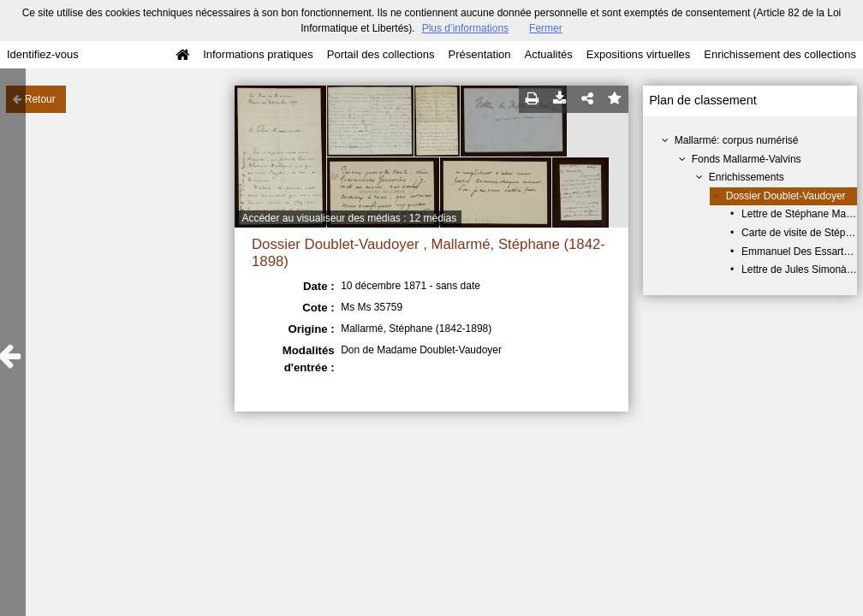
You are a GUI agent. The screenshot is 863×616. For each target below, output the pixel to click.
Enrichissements (747, 177)
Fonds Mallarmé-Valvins (747, 159)
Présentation (479, 54)
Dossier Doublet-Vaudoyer (786, 196)
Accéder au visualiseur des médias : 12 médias (349, 218)
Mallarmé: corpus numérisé (737, 140)
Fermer (546, 28)
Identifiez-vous (43, 54)
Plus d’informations (465, 28)
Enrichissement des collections (780, 54)
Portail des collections (381, 54)
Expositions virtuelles (638, 54)
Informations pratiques (258, 54)
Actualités (548, 54)
